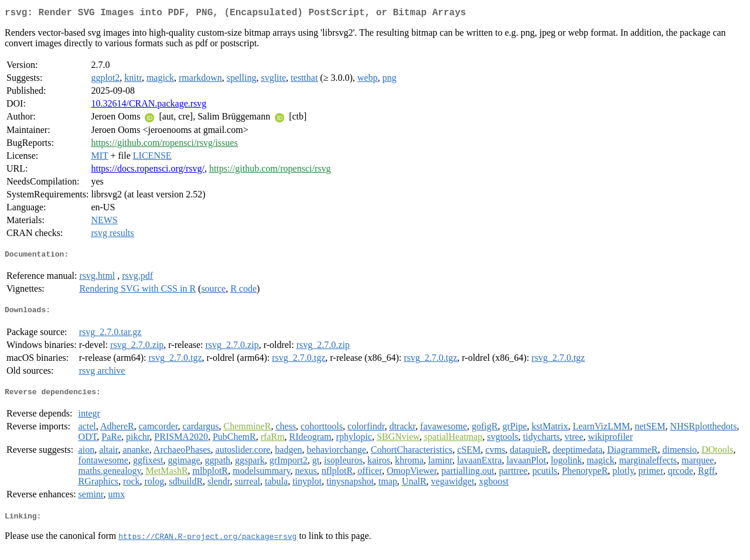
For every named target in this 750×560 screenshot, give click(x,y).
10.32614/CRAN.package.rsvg (149, 106)
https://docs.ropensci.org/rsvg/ (147, 171)
